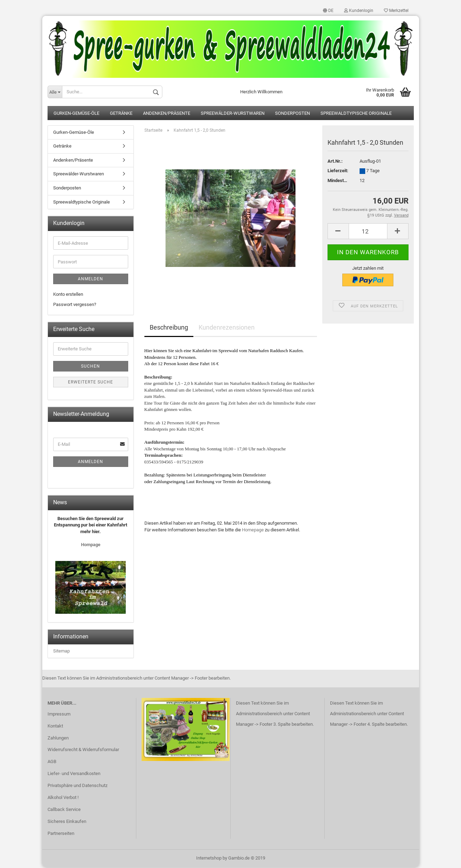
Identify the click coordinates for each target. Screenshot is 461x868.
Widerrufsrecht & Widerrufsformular (83, 750)
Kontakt (55, 726)
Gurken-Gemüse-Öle (76, 114)
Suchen (91, 367)
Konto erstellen (68, 295)
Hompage (91, 545)
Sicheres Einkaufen (67, 822)
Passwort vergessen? (75, 305)
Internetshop (209, 859)
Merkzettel (396, 11)
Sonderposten (292, 114)
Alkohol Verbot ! (63, 798)
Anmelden (91, 280)
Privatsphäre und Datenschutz (77, 786)
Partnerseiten (61, 834)
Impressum (59, 714)
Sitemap (61, 652)
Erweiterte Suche (91, 383)
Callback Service (64, 810)
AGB (52, 762)
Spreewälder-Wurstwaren (233, 114)
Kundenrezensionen (227, 328)
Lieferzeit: (338, 171)
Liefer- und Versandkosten (74, 774)
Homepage (253, 530)
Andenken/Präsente (167, 114)
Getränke (121, 114)
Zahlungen (58, 738)
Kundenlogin (359, 11)
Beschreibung (169, 328)
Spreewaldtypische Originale (356, 114)
